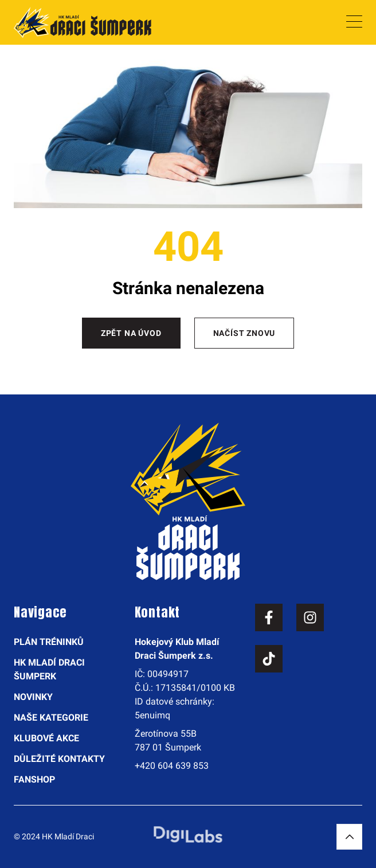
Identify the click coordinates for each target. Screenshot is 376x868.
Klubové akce (46, 738)
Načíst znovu (244, 333)
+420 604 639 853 (172, 766)
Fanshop (34, 779)
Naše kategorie (51, 718)
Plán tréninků (49, 642)
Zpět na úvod (131, 333)
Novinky (33, 697)
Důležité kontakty (59, 759)
